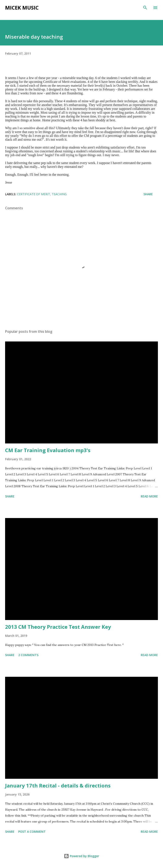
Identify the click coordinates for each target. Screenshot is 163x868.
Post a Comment (32, 832)
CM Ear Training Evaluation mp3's (48, 450)
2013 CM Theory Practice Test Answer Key (58, 627)
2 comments (28, 655)
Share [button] (148, 194)
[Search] (145, 8)
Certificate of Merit (34, 194)
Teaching (59, 194)
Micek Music (22, 8)
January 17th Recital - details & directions (58, 785)
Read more (149, 496)
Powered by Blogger (81, 856)
